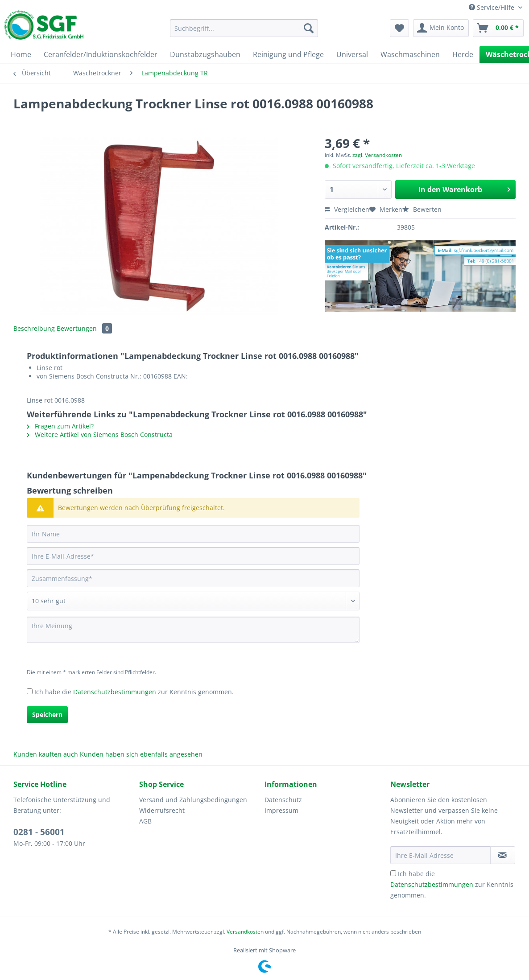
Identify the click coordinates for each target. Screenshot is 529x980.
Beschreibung (34, 328)
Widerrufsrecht (162, 810)
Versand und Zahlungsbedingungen (193, 800)
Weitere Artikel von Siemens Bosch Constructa (100, 434)
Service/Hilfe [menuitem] (492, 7)
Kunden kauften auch (46, 754)
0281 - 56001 (39, 832)
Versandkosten (245, 932)
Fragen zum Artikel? (60, 426)
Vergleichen (347, 209)
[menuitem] (244, 32)
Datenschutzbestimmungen (115, 692)
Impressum (281, 810)
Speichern (47, 714)
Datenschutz (283, 800)
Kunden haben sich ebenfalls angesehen (141, 754)
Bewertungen (84, 328)
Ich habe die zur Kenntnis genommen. (134, 692)
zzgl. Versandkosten (377, 155)
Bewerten (422, 209)
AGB (145, 821)
